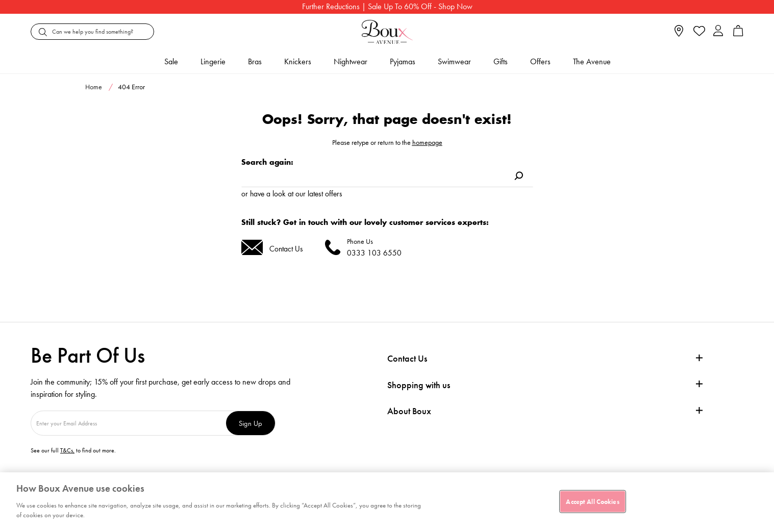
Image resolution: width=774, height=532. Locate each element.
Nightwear (351, 61)
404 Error (131, 87)
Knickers (298, 61)
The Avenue (592, 61)
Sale (171, 61)
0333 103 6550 (374, 253)
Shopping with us (419, 385)
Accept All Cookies (592, 501)
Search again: (267, 162)
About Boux (409, 411)
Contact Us (286, 249)
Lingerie (213, 61)
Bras (255, 61)
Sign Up (251, 423)
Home (94, 87)
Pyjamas (403, 61)
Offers (540, 61)
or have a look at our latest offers (292, 194)
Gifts (501, 61)
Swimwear (454, 61)
